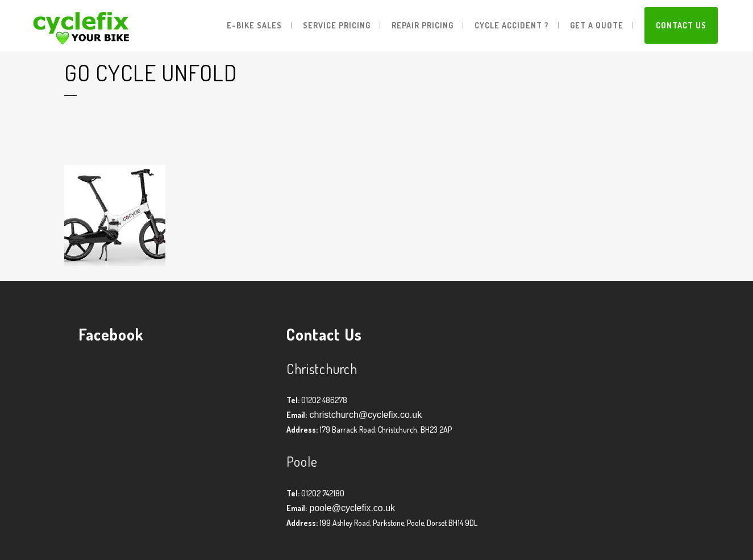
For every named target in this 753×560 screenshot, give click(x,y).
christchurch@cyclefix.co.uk (364, 415)
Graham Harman (158, 147)
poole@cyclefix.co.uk (351, 508)
